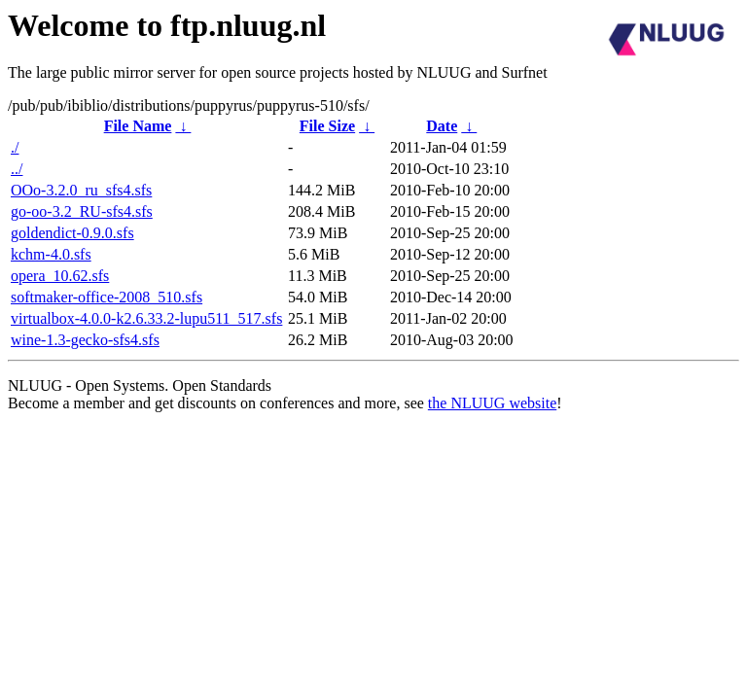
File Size (327, 126)
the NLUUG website (492, 403)
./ (15, 147)
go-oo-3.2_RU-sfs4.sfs (82, 211)
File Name (138, 126)
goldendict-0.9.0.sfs (72, 233)
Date (442, 126)
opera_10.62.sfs (60, 276)
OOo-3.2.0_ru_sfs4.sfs (81, 190)
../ (17, 169)
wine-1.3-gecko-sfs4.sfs (85, 340)
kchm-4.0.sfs (51, 254)
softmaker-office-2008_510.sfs (107, 297)
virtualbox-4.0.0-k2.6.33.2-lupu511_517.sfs (146, 318)
